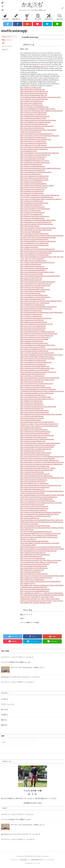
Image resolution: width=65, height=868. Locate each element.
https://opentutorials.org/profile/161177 (32, 405)
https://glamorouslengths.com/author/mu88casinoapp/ (37, 355)
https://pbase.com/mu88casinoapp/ (31, 349)
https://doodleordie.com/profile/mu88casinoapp (35, 162)
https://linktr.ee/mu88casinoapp (30, 226)
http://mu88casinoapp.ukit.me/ (44, 357)
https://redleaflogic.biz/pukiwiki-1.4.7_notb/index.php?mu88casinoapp (42, 593)
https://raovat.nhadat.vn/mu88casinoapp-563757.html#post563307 (41, 581)
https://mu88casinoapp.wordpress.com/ (32, 266)
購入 (27, 17)
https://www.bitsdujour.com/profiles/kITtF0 (42, 458)
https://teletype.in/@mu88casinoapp (31, 164)
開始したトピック (7, 40)
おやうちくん (16, 17)
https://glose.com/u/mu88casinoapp (31, 103)
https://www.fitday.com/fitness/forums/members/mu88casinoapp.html (41, 147)
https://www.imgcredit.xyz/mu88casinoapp (33, 528)
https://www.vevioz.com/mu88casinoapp (33, 558)
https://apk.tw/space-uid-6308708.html (32, 320)
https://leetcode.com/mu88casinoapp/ (32, 201)
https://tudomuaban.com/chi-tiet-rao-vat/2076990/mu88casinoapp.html (42, 462)
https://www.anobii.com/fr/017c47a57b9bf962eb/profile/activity (40, 136)
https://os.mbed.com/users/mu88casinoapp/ (34, 112)
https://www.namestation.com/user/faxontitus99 (35, 370)
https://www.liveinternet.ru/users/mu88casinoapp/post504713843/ (40, 276)
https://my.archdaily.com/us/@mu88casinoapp (34, 107)
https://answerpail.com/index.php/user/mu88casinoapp (37, 126)
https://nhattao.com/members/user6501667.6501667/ (36, 578)
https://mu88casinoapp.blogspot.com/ (32, 408)
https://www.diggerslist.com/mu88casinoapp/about (36, 172)
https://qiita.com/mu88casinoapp (30, 111)
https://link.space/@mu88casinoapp (31, 556)
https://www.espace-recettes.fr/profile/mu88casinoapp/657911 (38, 373)
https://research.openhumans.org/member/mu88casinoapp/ (38, 120)
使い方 (3, 709)
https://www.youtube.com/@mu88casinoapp (34, 93)
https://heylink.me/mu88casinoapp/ (31, 168)
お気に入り (5, 49)
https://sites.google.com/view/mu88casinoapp (34, 91)
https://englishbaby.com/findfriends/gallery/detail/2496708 (38, 220)
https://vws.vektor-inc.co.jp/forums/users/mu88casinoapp (41, 415)
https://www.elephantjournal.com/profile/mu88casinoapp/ (38, 282)
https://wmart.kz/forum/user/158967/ (33, 493)
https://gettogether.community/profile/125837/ (34, 343)
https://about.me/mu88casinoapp (30, 95)
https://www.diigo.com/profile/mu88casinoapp (35, 234)
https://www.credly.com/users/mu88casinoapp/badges (39, 237)
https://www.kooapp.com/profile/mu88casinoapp (35, 285)
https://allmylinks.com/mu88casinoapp (32, 191)
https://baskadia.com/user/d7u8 (54, 391)
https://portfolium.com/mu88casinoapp (32, 376)
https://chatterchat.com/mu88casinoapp (32, 212)
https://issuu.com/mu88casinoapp (31, 232)
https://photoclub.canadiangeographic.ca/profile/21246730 (38, 407)
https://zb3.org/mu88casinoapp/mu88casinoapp (35, 589)
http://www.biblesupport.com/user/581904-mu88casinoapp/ (39, 551)
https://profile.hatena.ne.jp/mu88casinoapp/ (34, 437)
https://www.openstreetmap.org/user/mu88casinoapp (36, 476)
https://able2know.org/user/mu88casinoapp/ (34, 322)
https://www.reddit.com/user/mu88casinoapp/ (34, 178)
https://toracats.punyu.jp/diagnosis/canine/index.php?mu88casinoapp (41, 464)
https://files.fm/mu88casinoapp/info (31, 280)
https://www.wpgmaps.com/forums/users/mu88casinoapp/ (38, 228)
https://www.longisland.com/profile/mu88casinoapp (36, 308)
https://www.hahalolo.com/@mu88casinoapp (34, 268)
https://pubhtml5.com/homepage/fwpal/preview (35, 474)
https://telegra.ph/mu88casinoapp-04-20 (32, 489)
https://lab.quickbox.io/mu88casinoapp (32, 128)
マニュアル (38, 17)
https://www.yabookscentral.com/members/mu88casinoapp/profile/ (41, 485)
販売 (3, 720)
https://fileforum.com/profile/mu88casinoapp (34, 430)
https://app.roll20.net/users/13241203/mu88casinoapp (37, 224)
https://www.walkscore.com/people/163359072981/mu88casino (40, 153)
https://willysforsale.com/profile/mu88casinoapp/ (35, 554)
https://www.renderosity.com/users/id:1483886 (34, 339)
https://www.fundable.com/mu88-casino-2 (33, 395)
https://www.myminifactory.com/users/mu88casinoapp (37, 335)
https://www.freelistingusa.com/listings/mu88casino (36, 122)
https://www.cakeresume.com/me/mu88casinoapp (35, 503)
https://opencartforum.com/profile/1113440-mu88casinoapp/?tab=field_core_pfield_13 (37, 598)
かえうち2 (5, 17)
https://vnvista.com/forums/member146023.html (35, 564)
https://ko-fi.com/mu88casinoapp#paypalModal (34, 96)
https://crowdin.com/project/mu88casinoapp (44, 426)
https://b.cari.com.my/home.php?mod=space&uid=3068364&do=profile (42, 576)
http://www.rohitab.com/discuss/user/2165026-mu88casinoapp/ (40, 460)
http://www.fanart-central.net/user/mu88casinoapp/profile (41, 504)
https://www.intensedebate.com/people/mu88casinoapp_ (38, 272)
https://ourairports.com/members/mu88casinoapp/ (36, 387)
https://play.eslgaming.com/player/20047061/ (34, 574)
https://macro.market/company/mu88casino (34, 510)
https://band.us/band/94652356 (38, 99)
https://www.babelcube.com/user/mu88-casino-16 (35, 337)
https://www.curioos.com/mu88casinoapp (33, 326)
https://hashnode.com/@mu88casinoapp (33, 166)
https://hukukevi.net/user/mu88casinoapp (33, 385)
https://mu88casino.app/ (36, 66)
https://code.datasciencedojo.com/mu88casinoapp (36, 397)
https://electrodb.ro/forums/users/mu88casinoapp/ (36, 414)
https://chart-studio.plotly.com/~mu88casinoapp (35, 303)
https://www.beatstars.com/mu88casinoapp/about (36, 516)
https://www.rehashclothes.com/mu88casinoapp (35, 466)
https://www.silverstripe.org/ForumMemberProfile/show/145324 (39, 514)
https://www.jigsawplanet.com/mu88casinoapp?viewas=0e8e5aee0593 (41, 312)
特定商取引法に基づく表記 (33, 803)
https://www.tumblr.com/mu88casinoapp (33, 89)
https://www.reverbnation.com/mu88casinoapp (35, 255)
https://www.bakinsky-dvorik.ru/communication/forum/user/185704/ (40, 600)
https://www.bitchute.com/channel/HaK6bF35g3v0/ (36, 520)
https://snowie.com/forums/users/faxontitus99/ (34, 506)
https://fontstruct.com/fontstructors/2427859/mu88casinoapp (39, 333)
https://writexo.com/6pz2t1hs (29, 524)
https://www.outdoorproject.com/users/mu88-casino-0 (37, 383)
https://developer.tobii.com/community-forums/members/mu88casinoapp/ (32, 419)
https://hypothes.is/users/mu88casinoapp (33, 189)
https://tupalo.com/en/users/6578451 (31, 274)
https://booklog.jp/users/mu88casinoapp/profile (35, 116)
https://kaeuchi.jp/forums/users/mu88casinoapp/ (35, 487)
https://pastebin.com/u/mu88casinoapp (32, 579)
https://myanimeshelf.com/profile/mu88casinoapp (35, 526)
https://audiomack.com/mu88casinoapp (32, 207)
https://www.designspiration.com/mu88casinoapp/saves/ (37, 332)
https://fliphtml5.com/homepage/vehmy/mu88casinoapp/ (38, 249)
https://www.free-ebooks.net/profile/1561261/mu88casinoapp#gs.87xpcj (42, 251)
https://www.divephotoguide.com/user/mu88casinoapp (37, 435)
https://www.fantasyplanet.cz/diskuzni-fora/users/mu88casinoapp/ (40, 443)
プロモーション (6, 704)
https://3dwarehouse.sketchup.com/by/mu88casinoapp (37, 393)
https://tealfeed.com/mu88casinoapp (31, 401)
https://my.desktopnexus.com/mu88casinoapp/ (34, 243)
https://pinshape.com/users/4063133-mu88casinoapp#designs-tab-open (42, 478)
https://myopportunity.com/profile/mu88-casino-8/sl (36, 284)
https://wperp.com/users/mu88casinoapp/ (33, 441)
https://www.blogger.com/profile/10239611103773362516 (38, 468)
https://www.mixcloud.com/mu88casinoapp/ (34, 187)
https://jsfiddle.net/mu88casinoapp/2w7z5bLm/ (35, 161)
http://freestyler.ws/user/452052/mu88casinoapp (35, 216)
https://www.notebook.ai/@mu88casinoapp (34, 137)
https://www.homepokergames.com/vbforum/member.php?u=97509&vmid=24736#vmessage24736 (38, 390)
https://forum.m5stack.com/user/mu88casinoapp (43, 535)
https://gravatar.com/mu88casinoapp (31, 105)
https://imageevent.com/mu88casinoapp (32, 305)
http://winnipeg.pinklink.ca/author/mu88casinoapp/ (36, 453)
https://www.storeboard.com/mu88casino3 (33, 364)
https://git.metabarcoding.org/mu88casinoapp (34, 351)
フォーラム (59, 17)
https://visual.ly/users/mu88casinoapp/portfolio (35, 410)
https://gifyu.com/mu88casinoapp (31, 210)
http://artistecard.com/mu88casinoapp (32, 193)
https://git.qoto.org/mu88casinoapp (31, 214)
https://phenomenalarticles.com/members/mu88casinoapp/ (38, 241)
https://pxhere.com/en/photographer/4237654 (34, 239)
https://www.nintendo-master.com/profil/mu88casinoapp (38, 131)
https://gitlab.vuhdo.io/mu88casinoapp (32, 570)
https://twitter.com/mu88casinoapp (31, 87)
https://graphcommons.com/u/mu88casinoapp (34, 245)
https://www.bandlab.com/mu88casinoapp (33, 114)
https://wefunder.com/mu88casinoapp (32, 382)
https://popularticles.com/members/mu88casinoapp (36, 230)
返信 (3, 43)
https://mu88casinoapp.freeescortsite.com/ (33, 553)
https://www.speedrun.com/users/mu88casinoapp (35, 155)
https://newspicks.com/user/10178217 (32, 560)
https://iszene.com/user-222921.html (31, 278)
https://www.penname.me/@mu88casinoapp (40, 197)
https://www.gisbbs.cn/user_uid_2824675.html (34, 483)
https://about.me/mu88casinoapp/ (31, 174)
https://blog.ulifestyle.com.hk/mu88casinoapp (34, 568)
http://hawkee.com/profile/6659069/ (31, 182)
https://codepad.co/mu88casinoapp (31, 316)
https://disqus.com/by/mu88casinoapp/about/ (34, 180)
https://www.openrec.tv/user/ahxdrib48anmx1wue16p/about (38, 307)
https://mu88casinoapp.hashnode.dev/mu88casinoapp (37, 470)
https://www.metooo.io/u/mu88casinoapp (33, 141)
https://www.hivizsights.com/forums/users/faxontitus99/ (37, 447)
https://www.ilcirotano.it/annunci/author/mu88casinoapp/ (38, 445)
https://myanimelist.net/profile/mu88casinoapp (34, 508)
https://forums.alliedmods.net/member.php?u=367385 (36, 324)
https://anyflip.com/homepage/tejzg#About (33, 184)
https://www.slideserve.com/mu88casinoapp (34, 143)
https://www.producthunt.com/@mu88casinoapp (35, 209)
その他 (3, 699)
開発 (3, 725)
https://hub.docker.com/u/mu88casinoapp (33, 328)
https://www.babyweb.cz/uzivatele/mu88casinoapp (36, 449)
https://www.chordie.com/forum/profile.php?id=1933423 (37, 358)
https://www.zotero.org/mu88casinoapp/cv (33, 157)
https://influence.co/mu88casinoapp (52, 111)
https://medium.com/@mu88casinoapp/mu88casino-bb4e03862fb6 (41, 512)
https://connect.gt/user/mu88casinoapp (32, 472)
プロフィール (6, 37)
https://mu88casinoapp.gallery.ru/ (51, 199)
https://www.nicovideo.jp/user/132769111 (33, 481)
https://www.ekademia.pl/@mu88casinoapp (34, 566)
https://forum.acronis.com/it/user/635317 (33, 170)
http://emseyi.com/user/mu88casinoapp (32, 218)
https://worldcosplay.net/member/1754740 (33, 118)
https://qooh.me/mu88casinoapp (30, 293)
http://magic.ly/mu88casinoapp (30, 518)
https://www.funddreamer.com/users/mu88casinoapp (41, 497)
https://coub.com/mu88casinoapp (31, 199)
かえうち (32, 856)
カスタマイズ (49, 17)
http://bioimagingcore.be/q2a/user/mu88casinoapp (36, 318)
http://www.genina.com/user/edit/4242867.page (35, 366)
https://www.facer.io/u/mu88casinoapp (32, 372)
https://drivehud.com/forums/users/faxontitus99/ (35, 433)
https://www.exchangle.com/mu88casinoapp (34, 480)
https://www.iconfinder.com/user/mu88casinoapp (35, 549)
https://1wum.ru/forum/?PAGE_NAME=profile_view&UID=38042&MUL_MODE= (42, 602)
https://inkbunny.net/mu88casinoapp (31, 130)
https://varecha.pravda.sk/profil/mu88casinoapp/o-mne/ (37, 368)
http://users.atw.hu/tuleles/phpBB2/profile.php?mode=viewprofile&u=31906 (34, 542)
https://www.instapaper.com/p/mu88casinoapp (35, 176)
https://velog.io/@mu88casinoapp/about (33, 299)
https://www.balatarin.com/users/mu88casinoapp (35, 297)
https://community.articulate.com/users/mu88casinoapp (37, 353)
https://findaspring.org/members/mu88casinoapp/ (35, 431)
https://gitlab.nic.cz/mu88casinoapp (47, 562)
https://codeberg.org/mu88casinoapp (32, 341)
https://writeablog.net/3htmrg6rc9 (30, 572)
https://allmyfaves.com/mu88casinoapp (32, 287)
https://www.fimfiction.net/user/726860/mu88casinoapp (37, 439)
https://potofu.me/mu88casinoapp (31, 264)
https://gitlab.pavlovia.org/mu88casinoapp (33, 260)
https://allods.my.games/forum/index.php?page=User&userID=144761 (41, 301)
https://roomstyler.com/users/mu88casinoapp (34, 295)
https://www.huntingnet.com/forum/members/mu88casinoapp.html (41, 547)
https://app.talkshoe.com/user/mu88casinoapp (34, 203)
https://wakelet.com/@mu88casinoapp (32, 101)
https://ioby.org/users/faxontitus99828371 (33, 270)
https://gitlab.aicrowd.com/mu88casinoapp (33, 145)
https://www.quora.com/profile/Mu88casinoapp (35, 591)
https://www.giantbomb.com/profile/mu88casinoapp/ (37, 499)
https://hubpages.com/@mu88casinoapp (33, 330)
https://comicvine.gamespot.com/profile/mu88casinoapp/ (38, 501)
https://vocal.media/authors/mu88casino (32, 159)
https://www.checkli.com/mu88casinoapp (33, 291)
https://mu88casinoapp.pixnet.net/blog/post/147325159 (37, 262)
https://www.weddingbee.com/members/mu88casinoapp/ (38, 109)
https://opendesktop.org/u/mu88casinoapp (33, 345)
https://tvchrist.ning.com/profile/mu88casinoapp (35, 455)
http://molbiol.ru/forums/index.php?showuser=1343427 (37, 186)
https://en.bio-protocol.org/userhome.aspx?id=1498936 (38, 346)
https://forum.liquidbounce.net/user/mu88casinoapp (36, 253)
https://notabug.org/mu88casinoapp (31, 205)
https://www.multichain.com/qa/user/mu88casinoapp (36, 134)
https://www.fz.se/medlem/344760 (53, 349)
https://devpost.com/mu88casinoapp (31, 403)
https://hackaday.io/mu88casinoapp (31, 314)
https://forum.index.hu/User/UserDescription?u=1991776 (37, 399)
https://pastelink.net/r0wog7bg (51, 168)
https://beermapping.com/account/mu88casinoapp (36, 222)
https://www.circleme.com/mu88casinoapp (42, 380)
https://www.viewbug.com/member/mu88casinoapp (36, 362)
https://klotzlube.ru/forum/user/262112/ (32, 451)
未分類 (3, 715)
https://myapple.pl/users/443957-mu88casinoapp (35, 289)
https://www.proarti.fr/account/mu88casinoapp (35, 412)
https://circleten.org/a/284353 (29, 247)
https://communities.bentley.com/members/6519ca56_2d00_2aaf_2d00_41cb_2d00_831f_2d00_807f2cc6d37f (42, 258)
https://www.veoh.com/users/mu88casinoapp (34, 124)
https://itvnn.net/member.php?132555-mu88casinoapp (47, 522)
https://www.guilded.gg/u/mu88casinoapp (33, 360)
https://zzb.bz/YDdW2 (57, 549)
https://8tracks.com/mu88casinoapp (31, 310)
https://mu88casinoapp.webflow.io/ (31, 428)
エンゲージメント (7, 46)
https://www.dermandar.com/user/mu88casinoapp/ (36, 139)
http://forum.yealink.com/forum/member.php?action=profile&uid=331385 (34, 150)
